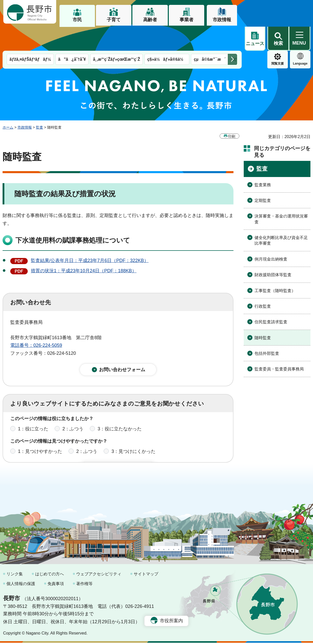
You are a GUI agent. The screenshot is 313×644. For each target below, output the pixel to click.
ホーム (8, 103)
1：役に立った (33, 408)
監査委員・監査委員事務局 (279, 345)
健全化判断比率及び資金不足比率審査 (281, 216)
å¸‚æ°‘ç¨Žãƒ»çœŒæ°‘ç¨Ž (116, 35)
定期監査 (263, 176)
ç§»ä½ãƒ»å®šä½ (167, 35)
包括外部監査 (267, 329)
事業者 (187, 20)
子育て (114, 20)
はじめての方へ (50, 575)
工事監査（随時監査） (275, 267)
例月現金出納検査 (271, 235)
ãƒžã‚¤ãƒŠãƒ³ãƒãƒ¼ (30, 35)
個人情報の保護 (21, 585)
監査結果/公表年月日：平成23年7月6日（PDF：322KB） (90, 236)
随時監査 (263, 314)
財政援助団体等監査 (273, 251)
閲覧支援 (255, 39)
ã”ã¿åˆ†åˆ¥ (72, 35)
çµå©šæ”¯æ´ (210, 35)
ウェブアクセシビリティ (99, 575)
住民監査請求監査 (271, 298)
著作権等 (84, 585)
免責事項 (56, 585)
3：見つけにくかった (133, 431)
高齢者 (150, 20)
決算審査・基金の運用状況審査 (281, 195)
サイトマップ (146, 575)
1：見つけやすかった (40, 431)
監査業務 (263, 161)
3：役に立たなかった (120, 408)
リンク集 (15, 575)
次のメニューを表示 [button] (232, 35)
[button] (278, 12)
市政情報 (222, 20)
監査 (40, 103)
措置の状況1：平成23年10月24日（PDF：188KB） (84, 247)
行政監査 (263, 282)
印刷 (232, 112)
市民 (77, 20)
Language (278, 39)
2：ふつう (73, 408)
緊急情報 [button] (300, 38)
